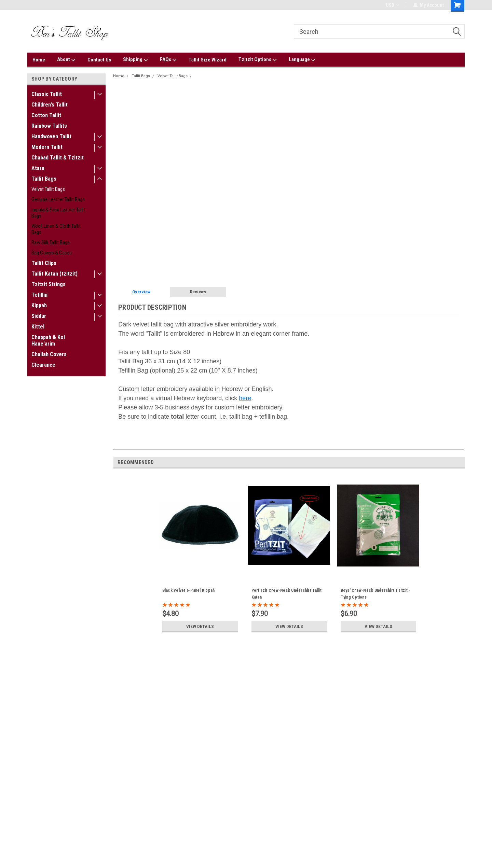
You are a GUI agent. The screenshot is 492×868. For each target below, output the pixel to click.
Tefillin (39, 295)
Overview (141, 292)
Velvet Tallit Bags (48, 189)
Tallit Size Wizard (208, 60)
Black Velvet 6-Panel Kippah (189, 590)
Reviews (198, 292)
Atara (38, 168)
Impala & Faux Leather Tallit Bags (58, 213)
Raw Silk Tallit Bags (51, 242)
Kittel (38, 327)
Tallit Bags (44, 179)
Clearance (43, 365)
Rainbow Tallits (49, 126)
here (245, 398)
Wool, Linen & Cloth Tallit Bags (56, 229)
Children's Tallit (50, 105)
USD (392, 5)
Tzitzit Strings (49, 284)
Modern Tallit (47, 147)
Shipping (135, 60)
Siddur (39, 316)
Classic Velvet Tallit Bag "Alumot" (224, 76)
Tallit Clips (44, 263)
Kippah (39, 305)
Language (302, 60)
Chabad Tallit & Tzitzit (58, 158)
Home (39, 60)
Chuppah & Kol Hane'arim (48, 340)
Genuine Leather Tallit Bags (58, 199)
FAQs (168, 60)
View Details (200, 626)
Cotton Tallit (46, 115)
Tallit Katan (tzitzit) (54, 274)
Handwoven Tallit (51, 136)
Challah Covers (49, 354)
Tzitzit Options (258, 60)
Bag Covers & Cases (52, 253)
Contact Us (99, 60)
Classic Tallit (47, 94)
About (66, 60)
